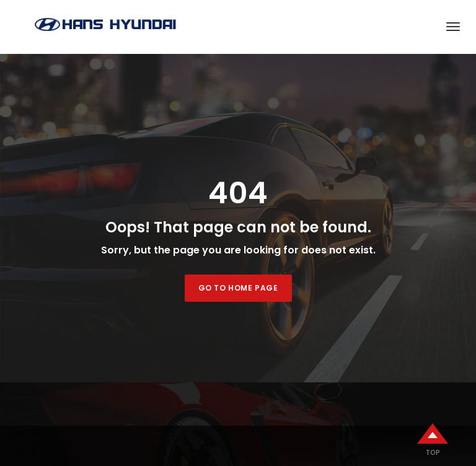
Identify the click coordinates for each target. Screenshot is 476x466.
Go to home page (238, 288)
